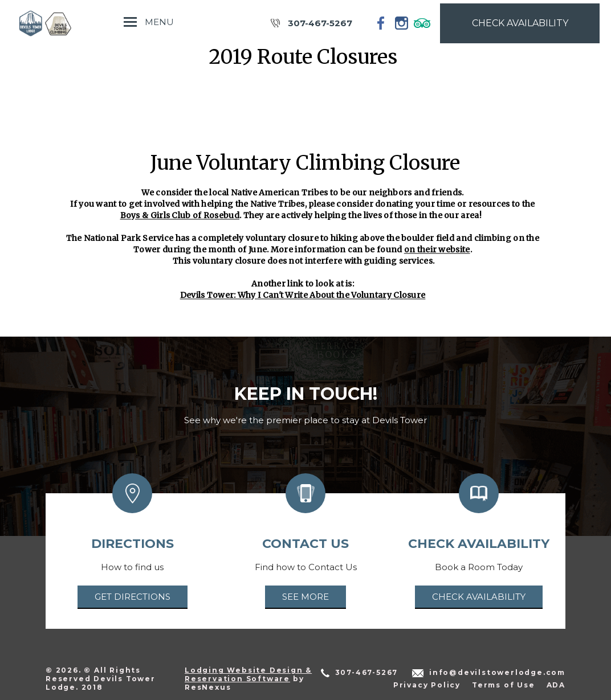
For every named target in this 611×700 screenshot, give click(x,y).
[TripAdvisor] (422, 23)
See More (305, 597)
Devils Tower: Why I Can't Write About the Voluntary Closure (303, 295)
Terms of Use (504, 685)
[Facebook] (381, 23)
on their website (437, 249)
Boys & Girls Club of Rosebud (180, 215)
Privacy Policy (427, 685)
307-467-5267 (320, 23)
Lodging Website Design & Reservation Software (248, 674)
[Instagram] (402, 23)
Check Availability (479, 597)
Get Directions (133, 597)
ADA (556, 685)
